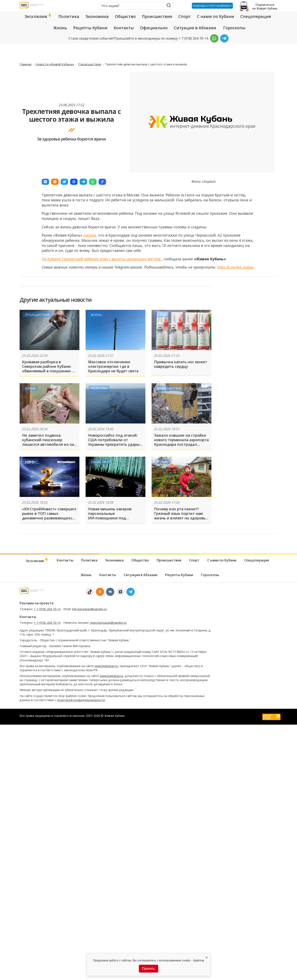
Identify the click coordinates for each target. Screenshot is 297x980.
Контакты (124, 28)
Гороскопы (234, 28)
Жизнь (60, 28)
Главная (26, 64)
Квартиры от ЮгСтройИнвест (212, 6)
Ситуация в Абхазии (195, 28)
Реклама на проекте (37, 603)
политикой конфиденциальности (81, 700)
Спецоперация (256, 17)
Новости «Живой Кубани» (55, 64)
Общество (125, 17)
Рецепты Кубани (90, 28)
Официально (154, 28)
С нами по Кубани (216, 17)
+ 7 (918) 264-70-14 (47, 609)
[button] (45, 182)
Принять (149, 969)
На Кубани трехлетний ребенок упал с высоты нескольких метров (102, 259)
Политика (69, 17)
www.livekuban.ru (106, 666)
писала (90, 235)
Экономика (97, 17)
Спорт (185, 17)
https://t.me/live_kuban (235, 267)
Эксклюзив (38, 17)
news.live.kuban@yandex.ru (108, 623)
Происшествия (157, 17)
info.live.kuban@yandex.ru (89, 609)
